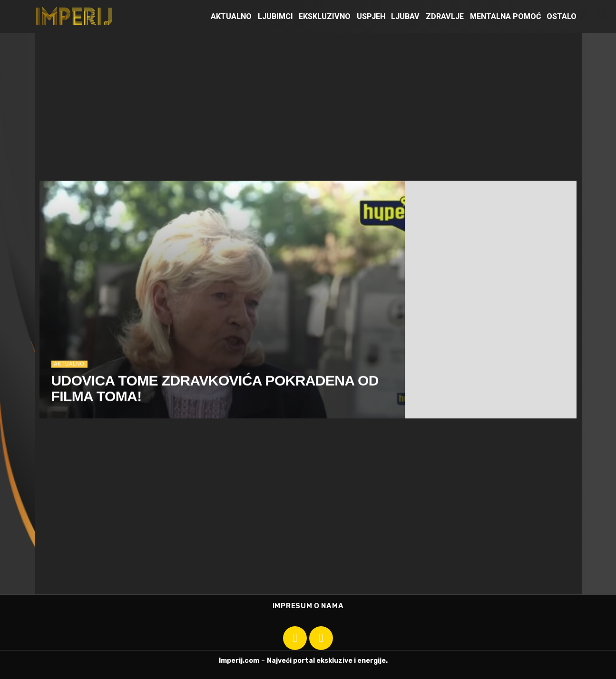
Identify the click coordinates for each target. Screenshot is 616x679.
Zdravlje (445, 16)
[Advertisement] (308, 105)
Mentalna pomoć (505, 16)
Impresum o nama (308, 606)
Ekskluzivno (325, 16)
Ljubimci (275, 16)
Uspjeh (371, 16)
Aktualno (231, 16)
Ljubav (405, 16)
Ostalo (562, 16)
